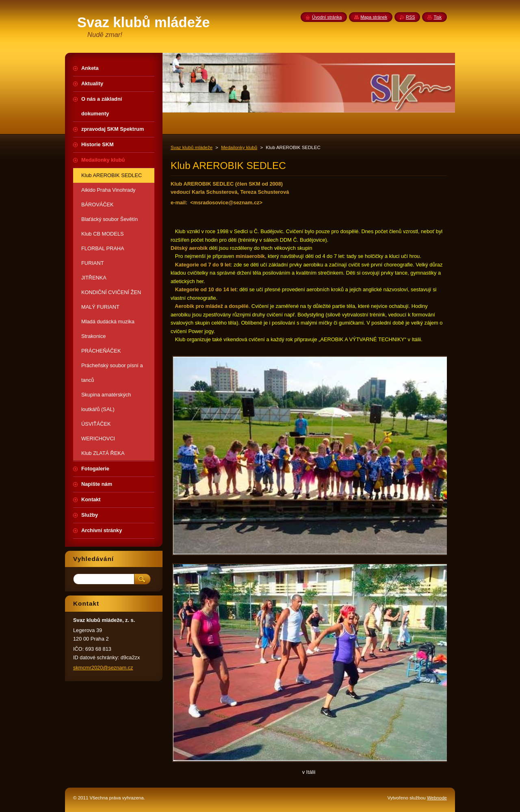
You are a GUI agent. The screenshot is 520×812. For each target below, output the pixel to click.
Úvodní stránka (327, 17)
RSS (410, 17)
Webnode (437, 798)
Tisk (438, 17)
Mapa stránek (374, 17)
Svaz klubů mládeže (192, 147)
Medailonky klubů (239, 147)
